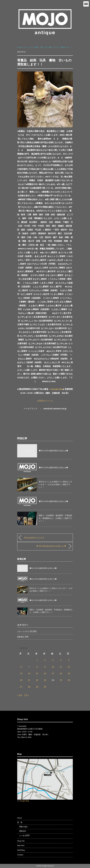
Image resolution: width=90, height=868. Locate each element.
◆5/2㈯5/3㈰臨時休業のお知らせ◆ (53, 451)
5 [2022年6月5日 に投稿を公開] (69, 660)
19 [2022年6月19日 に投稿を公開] (69, 674)
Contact (20, 855)
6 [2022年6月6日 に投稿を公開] (21, 667)
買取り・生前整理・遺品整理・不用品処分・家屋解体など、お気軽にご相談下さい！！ (55, 518)
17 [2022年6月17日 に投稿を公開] (53, 674)
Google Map (24, 801)
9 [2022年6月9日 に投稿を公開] (45, 667)
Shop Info (21, 841)
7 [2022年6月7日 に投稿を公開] (29, 667)
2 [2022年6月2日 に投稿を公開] (45, 660)
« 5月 (20, 695)
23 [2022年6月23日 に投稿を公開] (45, 680)
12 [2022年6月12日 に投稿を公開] (69, 667)
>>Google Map (56, 389)
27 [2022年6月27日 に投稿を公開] (21, 687)
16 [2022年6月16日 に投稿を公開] (45, 674)
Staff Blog (21, 850)
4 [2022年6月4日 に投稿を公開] (61, 660)
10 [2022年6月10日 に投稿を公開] (53, 667)
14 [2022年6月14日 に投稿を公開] (29, 674)
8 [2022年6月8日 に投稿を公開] (37, 667)
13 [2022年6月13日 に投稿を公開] (21, 674)
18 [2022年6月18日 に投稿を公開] (61, 674)
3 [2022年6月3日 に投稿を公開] (53, 660)
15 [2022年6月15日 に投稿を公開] (37, 674)
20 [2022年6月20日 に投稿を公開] (21, 680)
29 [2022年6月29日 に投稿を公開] (37, 687)
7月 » (27, 695)
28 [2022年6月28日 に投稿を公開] (29, 687)
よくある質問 (24, 835)
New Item (21, 845)
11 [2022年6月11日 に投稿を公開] (61, 667)
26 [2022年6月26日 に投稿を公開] (69, 680)
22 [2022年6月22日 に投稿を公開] (37, 680)
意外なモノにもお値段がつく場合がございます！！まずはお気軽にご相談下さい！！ (55, 484)
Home (20, 818)
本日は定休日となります (34, 538)
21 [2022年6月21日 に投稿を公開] (29, 680)
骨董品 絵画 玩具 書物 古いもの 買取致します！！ (53, 47)
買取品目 (23, 831)
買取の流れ (23, 827)
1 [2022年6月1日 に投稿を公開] (37, 660)
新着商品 (21, 637)
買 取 (20, 822)
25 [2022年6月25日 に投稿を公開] (61, 680)
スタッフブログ (23, 632)
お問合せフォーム (45, 401)
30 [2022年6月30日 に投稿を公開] (45, 687)
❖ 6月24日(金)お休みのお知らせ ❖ (51, 546)
